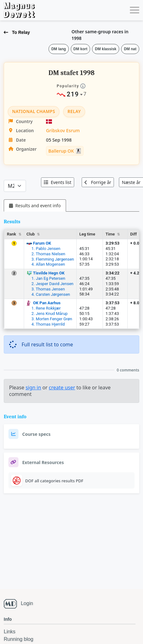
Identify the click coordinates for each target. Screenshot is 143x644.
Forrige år (98, 182)
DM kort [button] (81, 49)
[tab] (35, 206)
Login (27, 603)
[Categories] (15, 186)
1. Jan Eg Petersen (49, 278)
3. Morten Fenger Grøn (52, 319)
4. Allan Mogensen (48, 264)
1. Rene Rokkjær (46, 308)
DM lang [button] (59, 49)
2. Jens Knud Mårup (50, 314)
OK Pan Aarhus (47, 303)
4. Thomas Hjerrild (48, 324)
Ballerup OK (61, 151)
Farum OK (42, 243)
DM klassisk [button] (106, 49)
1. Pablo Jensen (46, 249)
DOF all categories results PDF (54, 481)
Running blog (18, 639)
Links (10, 632)
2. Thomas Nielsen (49, 254)
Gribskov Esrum (63, 130)
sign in (33, 387)
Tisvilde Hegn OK (49, 273)
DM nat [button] (130, 49)
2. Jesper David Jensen (53, 284)
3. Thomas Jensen (48, 289)
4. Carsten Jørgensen (51, 294)
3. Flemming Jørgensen (53, 259)
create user (62, 387)
